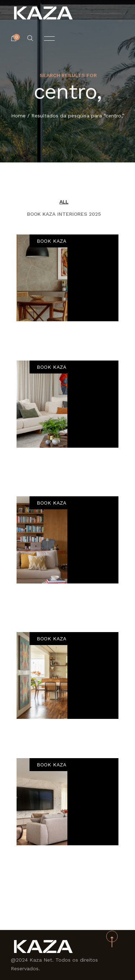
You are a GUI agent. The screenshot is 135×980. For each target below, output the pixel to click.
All (64, 202)
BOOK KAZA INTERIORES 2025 (64, 214)
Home (18, 116)
